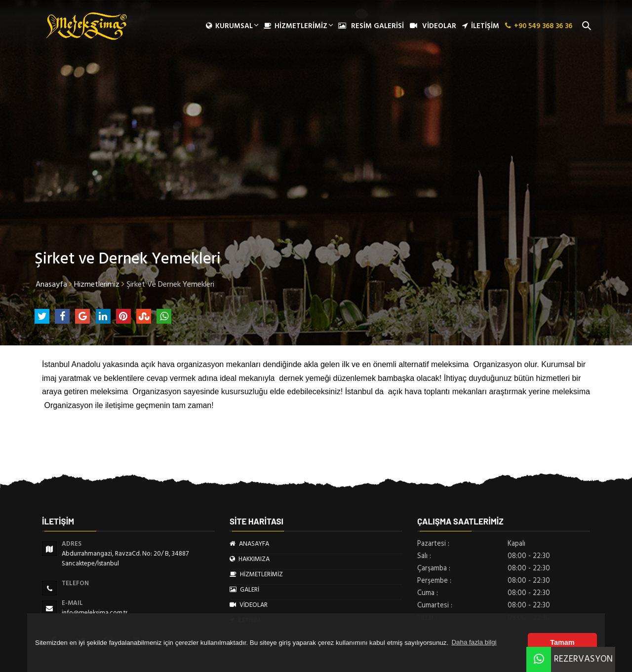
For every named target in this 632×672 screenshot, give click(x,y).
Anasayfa (51, 284)
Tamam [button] (562, 642)
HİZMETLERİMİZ (298, 26)
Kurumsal (232, 26)
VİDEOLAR (433, 26)
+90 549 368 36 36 (539, 26)
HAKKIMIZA (250, 559)
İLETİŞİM (481, 26)
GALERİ (244, 590)
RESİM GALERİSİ (371, 26)
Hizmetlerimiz (97, 284)
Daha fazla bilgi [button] (474, 642)
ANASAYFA (249, 544)
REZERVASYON (570, 659)
